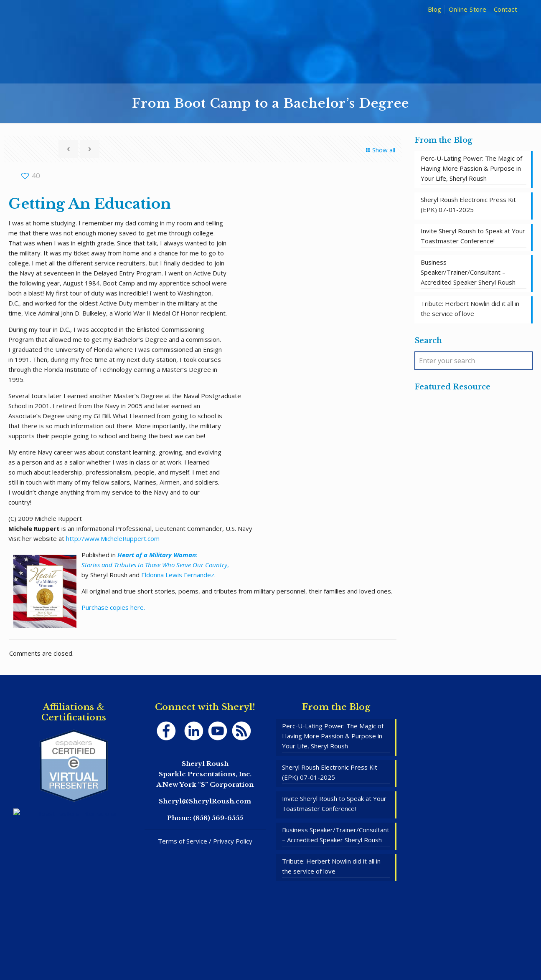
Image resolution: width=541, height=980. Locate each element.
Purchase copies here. (113, 607)
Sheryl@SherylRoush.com (205, 801)
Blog (435, 9)
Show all (379, 150)
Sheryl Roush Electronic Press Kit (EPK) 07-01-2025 (468, 205)
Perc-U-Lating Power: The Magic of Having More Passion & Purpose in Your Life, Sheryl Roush (471, 168)
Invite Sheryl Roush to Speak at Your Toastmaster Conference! (473, 236)
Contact (505, 9)
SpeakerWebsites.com (288, 950)
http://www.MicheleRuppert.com (113, 538)
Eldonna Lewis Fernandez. (178, 575)
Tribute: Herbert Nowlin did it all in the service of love (470, 308)
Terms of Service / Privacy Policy (205, 841)
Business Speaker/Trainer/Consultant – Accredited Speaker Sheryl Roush (468, 272)
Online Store (467, 9)
